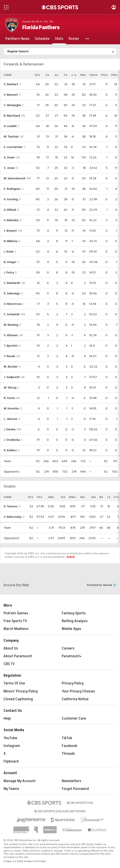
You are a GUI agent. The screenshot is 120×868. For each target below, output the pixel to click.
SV (63, 497)
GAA (51, 497)
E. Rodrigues (12, 189)
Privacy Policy (73, 683)
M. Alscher (11, 367)
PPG (104, 75)
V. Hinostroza (13, 304)
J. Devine (10, 429)
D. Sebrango (12, 293)
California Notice (75, 699)
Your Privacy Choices (78, 691)
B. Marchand (12, 116)
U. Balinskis (11, 220)
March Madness (16, 629)
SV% (72, 497)
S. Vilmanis (11, 335)
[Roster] (74, 39)
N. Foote (9, 398)
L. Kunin (9, 252)
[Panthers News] (17, 39)
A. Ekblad (10, 210)
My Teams (11, 789)
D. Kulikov (10, 450)
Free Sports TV (15, 621)
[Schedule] (42, 39)
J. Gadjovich (12, 377)
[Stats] (59, 39)
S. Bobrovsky (13, 517)
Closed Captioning (18, 699)
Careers (68, 648)
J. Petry (9, 272)
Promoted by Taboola (102, 585)
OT (116, 497)
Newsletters (71, 781)
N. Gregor (10, 262)
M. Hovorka (11, 408)
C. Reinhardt (12, 283)
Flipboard (11, 761)
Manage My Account (20, 781)
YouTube (10, 738)
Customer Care (74, 718)
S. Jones (9, 168)
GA (82, 497)
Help (7, 718)
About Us (11, 648)
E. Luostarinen (13, 147)
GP (37, 75)
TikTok (67, 738)
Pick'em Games (16, 613)
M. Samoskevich (15, 178)
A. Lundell (10, 126)
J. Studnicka (12, 440)
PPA (114, 75)
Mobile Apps (71, 629)
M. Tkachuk (11, 137)
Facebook (69, 746)
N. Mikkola (11, 241)
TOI (39, 497)
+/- (73, 75)
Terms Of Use (14, 683)
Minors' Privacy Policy (21, 691)
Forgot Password (75, 789)
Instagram (12, 746)
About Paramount (18, 656)
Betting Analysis (75, 621)
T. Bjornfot (11, 346)
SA (93, 497)
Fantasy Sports (74, 613)
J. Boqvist (10, 231)
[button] (87, 39)
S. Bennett (11, 95)
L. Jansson (11, 419)
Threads (68, 754)
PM (83, 75)
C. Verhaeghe (12, 105)
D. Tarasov (11, 506)
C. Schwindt (12, 314)
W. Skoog (10, 387)
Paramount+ (72, 656)
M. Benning (11, 325)
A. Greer (9, 157)
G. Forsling (11, 199)
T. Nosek (9, 356)
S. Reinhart (11, 84)
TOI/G (93, 75)
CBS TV (9, 664)
